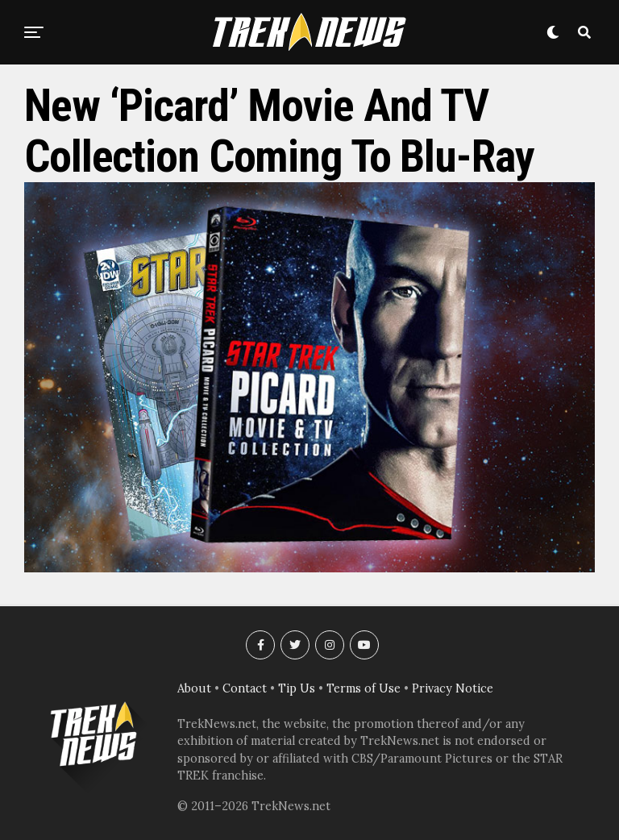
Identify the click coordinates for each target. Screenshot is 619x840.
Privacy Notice (453, 688)
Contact (245, 688)
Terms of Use (364, 688)
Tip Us (297, 688)
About (194, 688)
